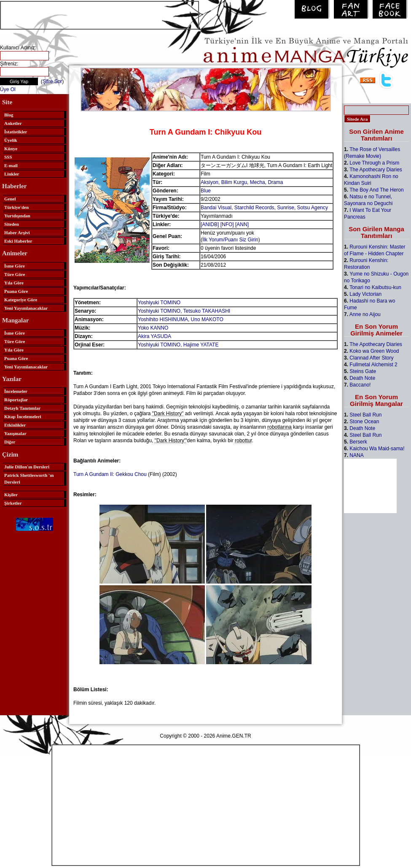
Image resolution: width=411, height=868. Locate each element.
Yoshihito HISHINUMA (163, 319)
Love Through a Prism (374, 163)
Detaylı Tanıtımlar (22, 408)
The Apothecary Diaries (376, 170)
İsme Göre (15, 266)
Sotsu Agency (313, 208)
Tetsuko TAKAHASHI (207, 311)
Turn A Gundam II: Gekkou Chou (110, 474)
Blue (206, 191)
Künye (11, 149)
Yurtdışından (17, 216)
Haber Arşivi (17, 233)
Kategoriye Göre (21, 300)
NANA (356, 455)
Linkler (12, 174)
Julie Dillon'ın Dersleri (27, 467)
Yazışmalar (15, 433)
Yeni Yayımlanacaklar (26, 308)
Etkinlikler (15, 425)
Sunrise (286, 208)
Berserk (358, 442)
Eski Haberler (18, 241)
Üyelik (11, 140)
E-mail (11, 165)
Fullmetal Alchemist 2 (373, 365)
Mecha (258, 182)
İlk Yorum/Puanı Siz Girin (230, 240)
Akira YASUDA (154, 336)
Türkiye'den (16, 207)
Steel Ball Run (365, 415)
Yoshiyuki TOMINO (159, 303)
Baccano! (360, 385)
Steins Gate (363, 371)
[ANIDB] (210, 224)
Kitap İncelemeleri (23, 416)
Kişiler (11, 495)
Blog (9, 115)
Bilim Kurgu (234, 182)
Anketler (13, 123)
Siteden (12, 224)
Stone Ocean (364, 422)
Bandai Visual (216, 208)
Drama (275, 182)
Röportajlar (16, 400)
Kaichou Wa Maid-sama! (377, 449)
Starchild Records (254, 208)
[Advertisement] (99, 14)
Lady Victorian (365, 294)
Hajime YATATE (201, 345)
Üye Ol (8, 89)
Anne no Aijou (365, 314)
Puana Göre (16, 291)
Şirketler (13, 503)
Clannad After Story (371, 358)
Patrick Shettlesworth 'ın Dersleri (29, 479)
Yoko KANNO (153, 328)
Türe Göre (15, 274)
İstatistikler (16, 132)
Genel (10, 199)
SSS (8, 157)
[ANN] (242, 224)
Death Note (362, 378)
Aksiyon (210, 182)
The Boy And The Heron (377, 190)
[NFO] (227, 224)
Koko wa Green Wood (374, 351)
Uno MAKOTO (207, 319)
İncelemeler (16, 391)
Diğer (10, 442)
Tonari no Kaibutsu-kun (375, 287)
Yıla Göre (14, 283)
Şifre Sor (52, 81)
